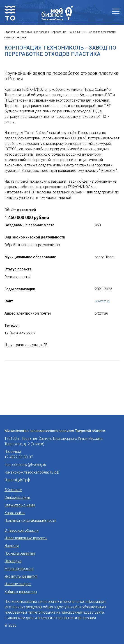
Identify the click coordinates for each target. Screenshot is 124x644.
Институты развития (21, 576)
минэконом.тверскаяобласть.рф (32, 472)
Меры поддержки (19, 569)
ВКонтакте (13, 490)
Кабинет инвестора (21, 592)
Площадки (13, 561)
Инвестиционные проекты (26, 538)
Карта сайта (15, 513)
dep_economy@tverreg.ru (25, 465)
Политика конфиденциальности (30, 520)
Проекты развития (20, 553)
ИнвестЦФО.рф (17, 480)
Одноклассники (17, 498)
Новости (12, 546)
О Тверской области (21, 530)
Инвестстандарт (18, 584)
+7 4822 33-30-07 (19, 457)
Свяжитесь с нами (20, 505)
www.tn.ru (102, 301)
